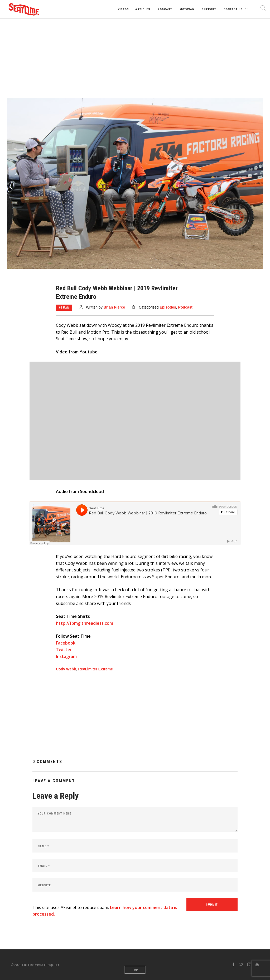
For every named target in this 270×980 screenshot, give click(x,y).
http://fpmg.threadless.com (85, 623)
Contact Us (233, 9)
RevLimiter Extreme (96, 669)
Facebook (66, 643)
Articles (143, 9)
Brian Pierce (114, 307)
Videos (123, 9)
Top (135, 970)
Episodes (168, 307)
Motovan (186, 9)
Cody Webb (66, 669)
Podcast (164, 9)
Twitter (64, 650)
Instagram (66, 656)
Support (208, 9)
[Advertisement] (135, 58)
